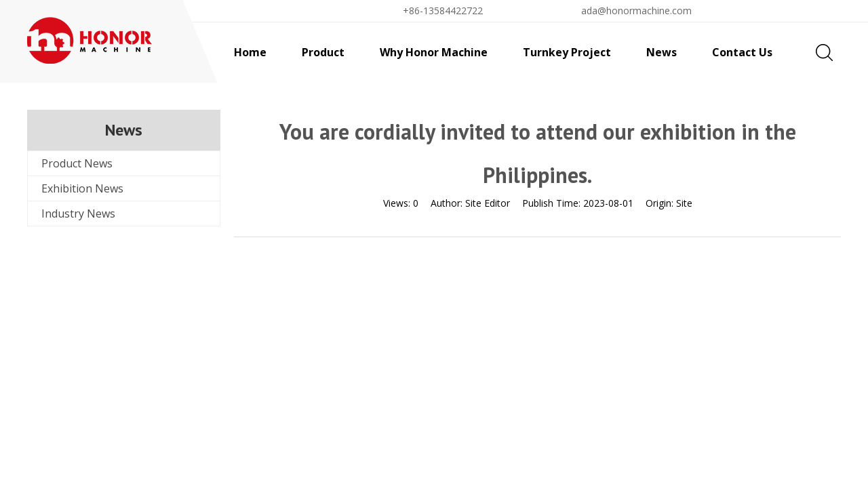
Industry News (78, 213)
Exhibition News (82, 188)
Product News (77, 163)
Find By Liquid (787, 11)
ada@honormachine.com (636, 11)
